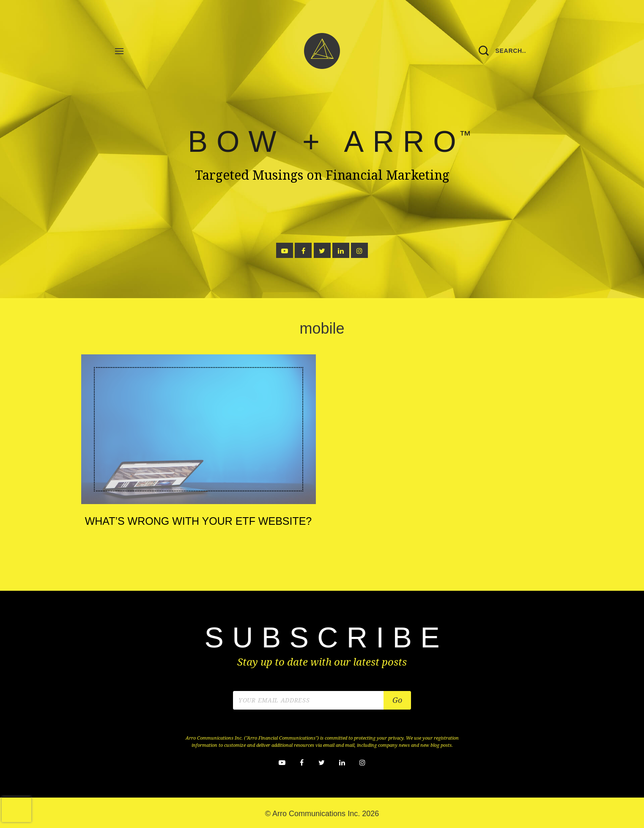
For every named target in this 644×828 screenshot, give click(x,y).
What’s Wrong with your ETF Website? (199, 521)
